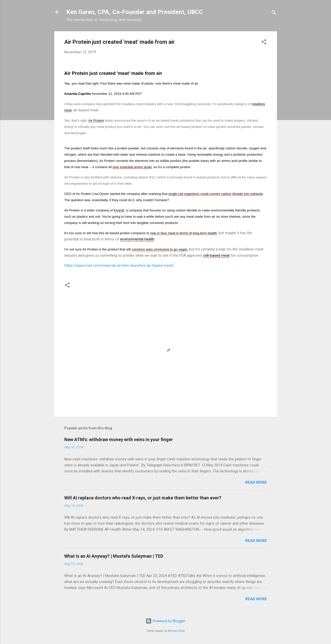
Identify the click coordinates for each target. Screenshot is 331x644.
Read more (256, 482)
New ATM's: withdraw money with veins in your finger (119, 439)
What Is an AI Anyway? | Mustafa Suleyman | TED (114, 556)
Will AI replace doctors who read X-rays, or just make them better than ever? (143, 498)
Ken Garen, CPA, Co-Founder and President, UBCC (135, 12)
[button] (264, 43)
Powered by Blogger (165, 621)
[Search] (274, 14)
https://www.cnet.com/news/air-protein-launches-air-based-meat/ (119, 265)
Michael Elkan (176, 631)
